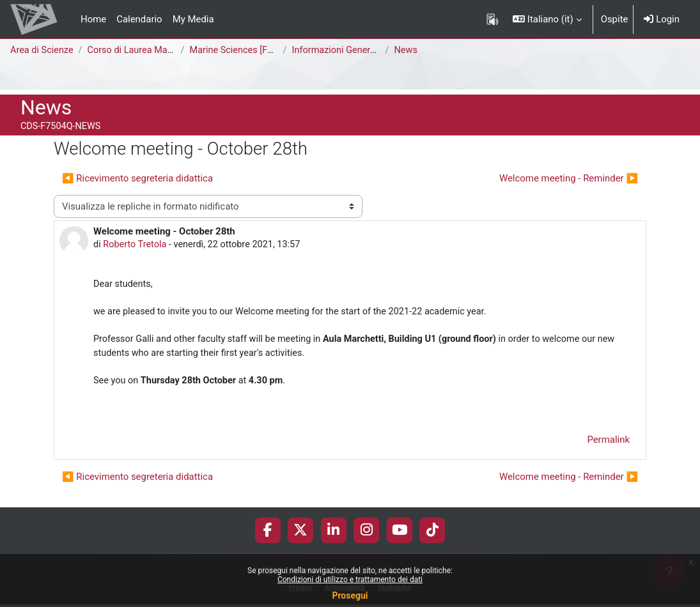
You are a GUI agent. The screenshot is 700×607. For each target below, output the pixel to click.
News (408, 50)
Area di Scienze (43, 50)
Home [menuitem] (93, 19)
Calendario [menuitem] (139, 19)
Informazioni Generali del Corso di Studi (378, 50)
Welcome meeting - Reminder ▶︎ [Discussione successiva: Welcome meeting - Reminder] (569, 178)
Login (662, 19)
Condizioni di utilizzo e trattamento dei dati (350, 580)
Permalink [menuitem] (608, 445)
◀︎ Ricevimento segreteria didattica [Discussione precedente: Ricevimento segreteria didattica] (137, 178)
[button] (547, 19)
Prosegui (350, 595)
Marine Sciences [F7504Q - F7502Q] (268, 50)
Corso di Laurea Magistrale (146, 50)
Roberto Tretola (136, 245)
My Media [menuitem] (193, 19)
